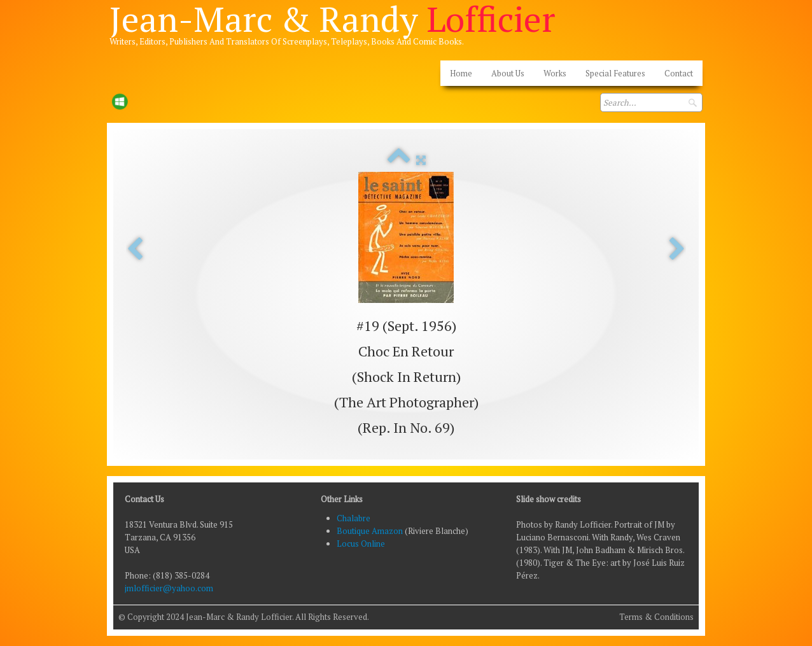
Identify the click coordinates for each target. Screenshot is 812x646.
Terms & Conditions (656, 617)
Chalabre (353, 518)
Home (461, 73)
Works (555, 73)
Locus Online (361, 544)
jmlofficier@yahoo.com (169, 588)
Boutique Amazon (371, 531)
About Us (508, 73)
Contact (679, 73)
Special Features (615, 73)
